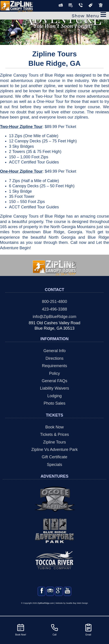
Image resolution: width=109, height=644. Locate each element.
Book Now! (21, 630)
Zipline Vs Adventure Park (54, 450)
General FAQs (54, 381)
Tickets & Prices (54, 434)
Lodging (54, 396)
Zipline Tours (54, 442)
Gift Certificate (54, 457)
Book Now (54, 427)
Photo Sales (54, 403)
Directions (54, 358)
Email (88, 630)
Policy (54, 373)
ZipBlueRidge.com (46, 608)
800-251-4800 (54, 302)
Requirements (54, 366)
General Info (54, 351)
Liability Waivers (54, 388)
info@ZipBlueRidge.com (54, 317)
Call (54, 630)
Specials (54, 465)
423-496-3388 (54, 309)
